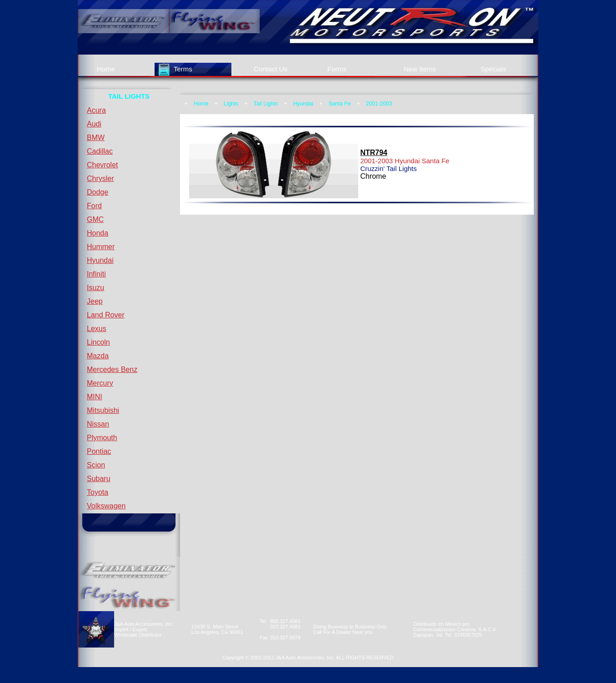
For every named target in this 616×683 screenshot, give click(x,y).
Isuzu (95, 288)
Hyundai (100, 260)
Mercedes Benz (112, 369)
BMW (96, 138)
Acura (96, 110)
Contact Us (270, 69)
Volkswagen (106, 506)
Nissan (98, 424)
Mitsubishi (103, 410)
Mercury (100, 383)
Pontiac (99, 451)
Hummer (101, 247)
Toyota (98, 492)
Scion (96, 465)
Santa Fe (340, 104)
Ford (94, 206)
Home (106, 69)
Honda (98, 233)
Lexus (97, 329)
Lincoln (98, 342)
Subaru (99, 479)
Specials (493, 69)
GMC (95, 219)
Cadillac (100, 151)
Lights (231, 104)
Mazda (98, 356)
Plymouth (102, 438)
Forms (337, 69)
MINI (95, 397)
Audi (94, 124)
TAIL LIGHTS (129, 96)
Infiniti (96, 274)
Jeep (95, 301)
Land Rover (106, 315)
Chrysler (100, 178)
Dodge (98, 192)
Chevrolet (102, 165)
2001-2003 (379, 104)
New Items (420, 69)
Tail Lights (266, 104)
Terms (183, 69)
